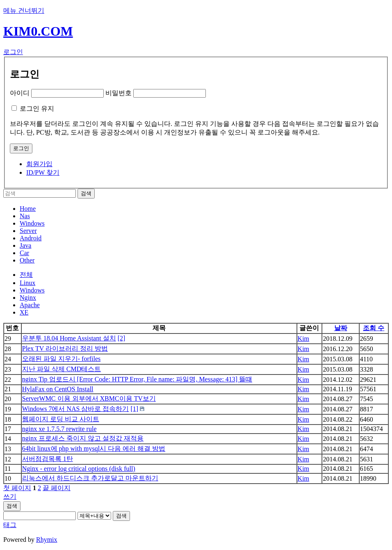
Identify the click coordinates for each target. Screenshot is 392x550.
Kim (303, 339)
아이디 (20, 93)
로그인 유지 (37, 108)
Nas (25, 216)
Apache (30, 305)
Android (31, 238)
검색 (12, 506)
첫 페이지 (17, 488)
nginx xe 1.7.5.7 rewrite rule (59, 429)
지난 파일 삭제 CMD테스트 (62, 369)
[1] (134, 409)
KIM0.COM (38, 31)
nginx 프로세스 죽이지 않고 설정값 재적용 (83, 438)
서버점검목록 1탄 (48, 459)
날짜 (341, 328)
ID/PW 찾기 (43, 172)
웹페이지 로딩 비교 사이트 (61, 419)
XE (24, 312)
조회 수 (374, 328)
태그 (10, 525)
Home (28, 209)
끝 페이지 (57, 488)
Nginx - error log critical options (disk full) (79, 469)
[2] (122, 338)
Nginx (28, 298)
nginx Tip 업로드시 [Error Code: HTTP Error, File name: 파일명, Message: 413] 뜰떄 (137, 379)
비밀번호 (119, 93)
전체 (26, 275)
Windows (32, 223)
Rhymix (47, 540)
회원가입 (39, 164)
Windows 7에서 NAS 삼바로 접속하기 (76, 409)
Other (27, 260)
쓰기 (10, 496)
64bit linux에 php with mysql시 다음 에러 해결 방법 (94, 448)
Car (24, 253)
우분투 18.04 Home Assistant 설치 (69, 338)
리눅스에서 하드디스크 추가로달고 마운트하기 (90, 478)
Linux (27, 283)
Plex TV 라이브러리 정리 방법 (65, 348)
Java (25, 245)
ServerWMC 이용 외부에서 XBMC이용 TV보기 (89, 398)
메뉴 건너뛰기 (24, 10)
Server (28, 231)
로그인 (13, 52)
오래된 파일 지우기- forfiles (62, 359)
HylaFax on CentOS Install (58, 389)
